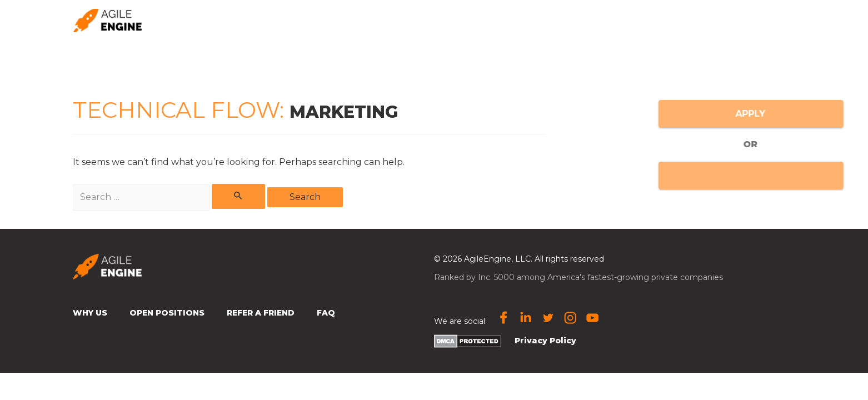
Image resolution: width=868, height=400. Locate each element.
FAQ (326, 313)
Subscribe (590, 20)
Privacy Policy (545, 341)
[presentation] (690, 20)
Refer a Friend (261, 313)
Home (401, 20)
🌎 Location (665, 20)
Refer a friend (517, 20)
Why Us (90, 313)
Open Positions (751, 20)
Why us (450, 20)
